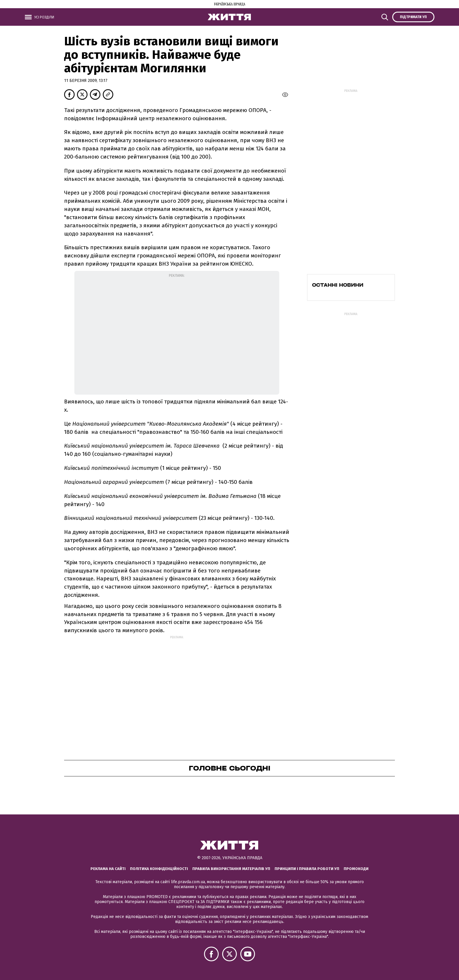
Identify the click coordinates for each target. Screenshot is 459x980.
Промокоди (356, 869)
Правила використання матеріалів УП (231, 869)
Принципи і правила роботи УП (307, 869)
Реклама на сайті (108, 869)
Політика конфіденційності (159, 869)
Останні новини (338, 285)
